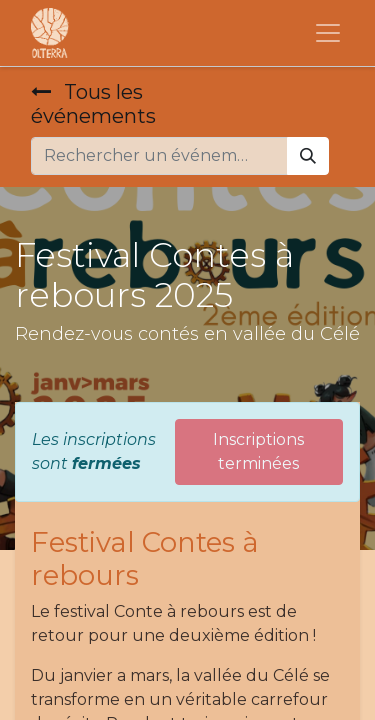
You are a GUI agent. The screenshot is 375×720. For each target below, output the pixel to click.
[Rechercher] (308, 156)
